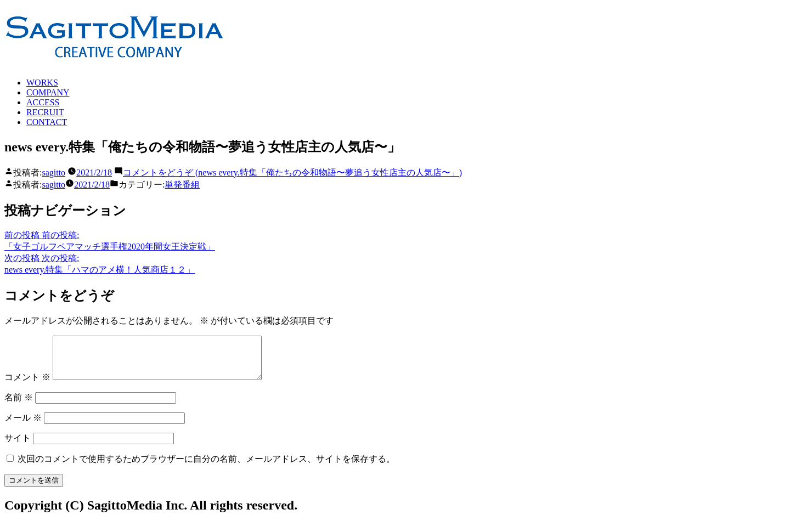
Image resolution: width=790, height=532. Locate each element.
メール (23, 426)
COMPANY (48, 92)
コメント (27, 385)
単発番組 (182, 185)
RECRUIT (45, 112)
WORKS (42, 83)
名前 (19, 406)
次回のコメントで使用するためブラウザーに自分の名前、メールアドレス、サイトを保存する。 (206, 467)
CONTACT (47, 122)
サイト (18, 446)
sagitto (53, 172)
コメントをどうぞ (292, 172)
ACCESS (43, 102)
